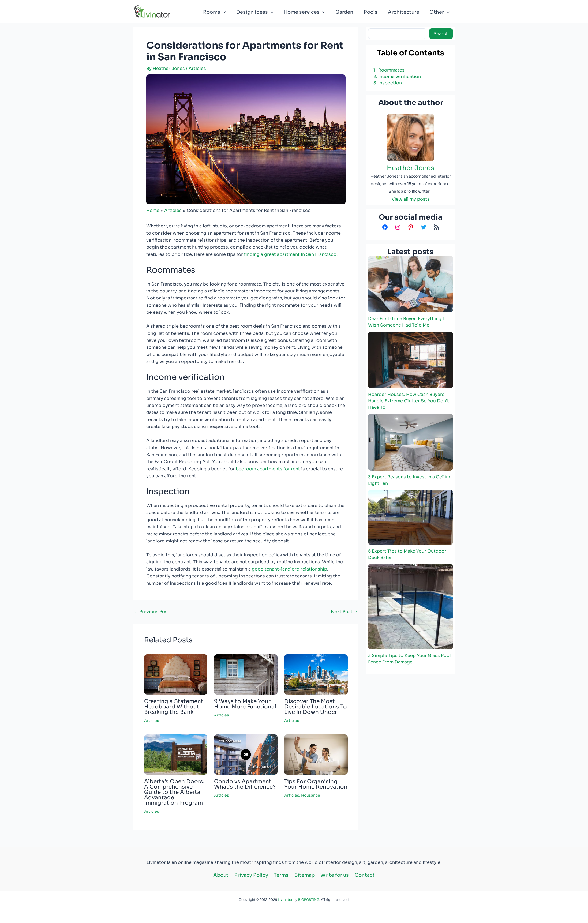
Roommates (391, 70)
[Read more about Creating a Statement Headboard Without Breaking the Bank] (176, 674)
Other (440, 12)
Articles (197, 68)
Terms (282, 875)
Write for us (333, 875)
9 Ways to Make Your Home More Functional (245, 704)
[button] (228, 12)
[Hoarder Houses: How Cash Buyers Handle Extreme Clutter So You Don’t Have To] (411, 360)
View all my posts (411, 199)
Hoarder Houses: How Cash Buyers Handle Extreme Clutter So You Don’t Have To (409, 401)
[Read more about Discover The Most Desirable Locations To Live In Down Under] (316, 674)
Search (441, 34)
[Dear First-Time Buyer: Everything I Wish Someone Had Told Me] (411, 284)
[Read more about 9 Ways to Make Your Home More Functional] (246, 674)
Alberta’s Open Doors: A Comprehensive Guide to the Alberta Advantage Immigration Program (174, 792)
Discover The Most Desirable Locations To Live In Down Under (316, 707)
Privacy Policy (253, 875)
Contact (362, 875)
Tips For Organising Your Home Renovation (316, 784)
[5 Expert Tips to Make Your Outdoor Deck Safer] (411, 517)
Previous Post (152, 612)
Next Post (344, 612)
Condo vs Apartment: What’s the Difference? (245, 784)
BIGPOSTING (309, 900)
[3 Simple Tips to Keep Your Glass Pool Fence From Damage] (411, 607)
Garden (347, 12)
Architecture (405, 12)
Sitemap (304, 875)
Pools (372, 12)
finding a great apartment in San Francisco (290, 254)
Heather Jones (411, 168)
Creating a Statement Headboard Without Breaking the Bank (174, 707)
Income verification (400, 76)
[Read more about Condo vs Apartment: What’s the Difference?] (246, 754)
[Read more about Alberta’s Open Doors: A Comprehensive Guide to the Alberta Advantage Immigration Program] (176, 754)
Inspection (390, 83)
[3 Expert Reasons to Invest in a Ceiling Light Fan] (411, 442)
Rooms (219, 12)
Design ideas (259, 12)
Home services (308, 12)
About (223, 875)
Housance (311, 795)
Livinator (285, 900)
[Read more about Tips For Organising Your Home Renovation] (316, 754)
